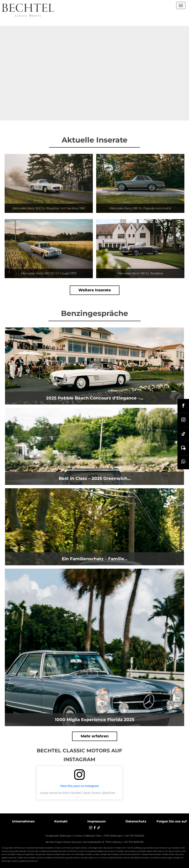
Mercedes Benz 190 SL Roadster (140, 273)
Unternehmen (23, 821)
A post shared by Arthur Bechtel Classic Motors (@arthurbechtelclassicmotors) (91, 793)
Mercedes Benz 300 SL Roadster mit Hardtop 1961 (49, 208)
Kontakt (61, 821)
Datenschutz (136, 821)
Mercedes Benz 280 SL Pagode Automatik (140, 208)
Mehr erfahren (95, 736)
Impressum (97, 821)
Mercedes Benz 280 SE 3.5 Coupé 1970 (49, 273)
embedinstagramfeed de (81, 797)
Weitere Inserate (95, 290)
